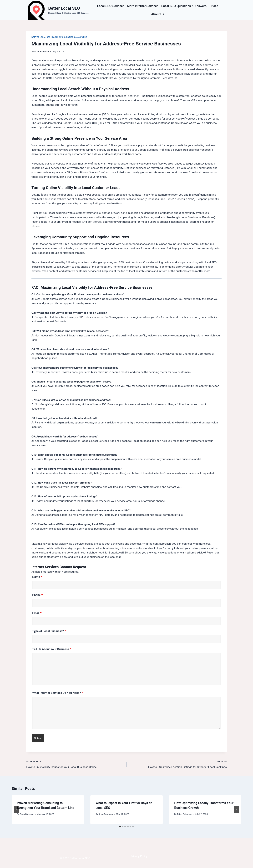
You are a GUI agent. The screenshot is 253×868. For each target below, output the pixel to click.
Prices (214, 6)
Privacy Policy (139, 856)
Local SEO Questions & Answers (184, 6)
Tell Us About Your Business (52, 649)
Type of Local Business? (49, 631)
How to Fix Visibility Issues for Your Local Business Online (75, 764)
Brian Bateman (42, 51)
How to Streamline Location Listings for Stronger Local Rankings (178, 764)
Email (37, 613)
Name (37, 577)
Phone (37, 595)
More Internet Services (143, 6)
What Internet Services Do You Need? (58, 693)
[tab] (120, 827)
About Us (158, 14)
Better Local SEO (41, 37)
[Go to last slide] (17, 810)
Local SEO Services (111, 6)
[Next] (236, 810)
